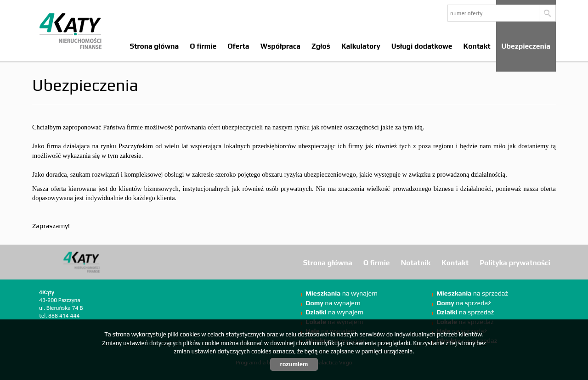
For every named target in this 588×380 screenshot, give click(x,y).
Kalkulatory (361, 46)
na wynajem (342, 293)
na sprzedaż (472, 293)
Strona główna (154, 46)
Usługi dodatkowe (422, 46)
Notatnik (416, 263)
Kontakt (477, 46)
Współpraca (280, 46)
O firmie (203, 46)
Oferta (238, 46)
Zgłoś (321, 46)
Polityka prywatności (515, 263)
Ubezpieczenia (526, 46)
